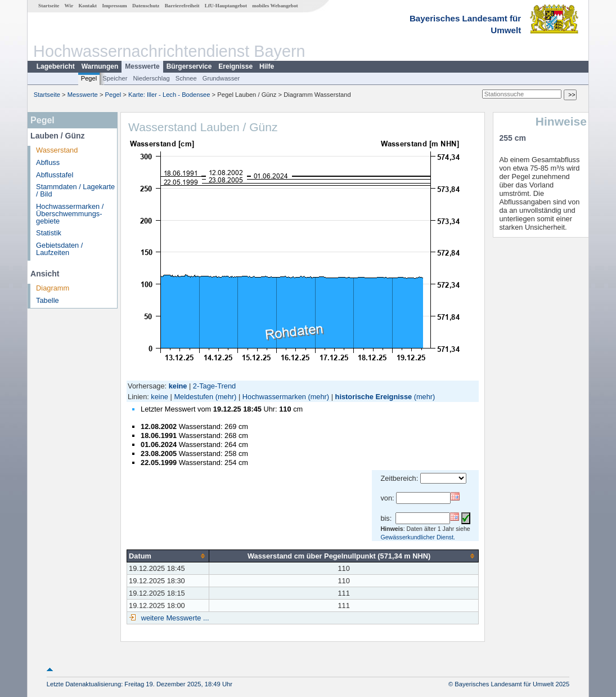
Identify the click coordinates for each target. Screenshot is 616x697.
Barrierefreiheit (182, 6)
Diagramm (53, 288)
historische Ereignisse (374, 397)
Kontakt (87, 6)
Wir (69, 6)
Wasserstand (57, 150)
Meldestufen (194, 397)
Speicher (115, 78)
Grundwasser (221, 78)
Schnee (186, 78)
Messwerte (142, 66)
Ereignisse (235, 66)
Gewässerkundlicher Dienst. (418, 537)
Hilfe (267, 66)
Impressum (114, 6)
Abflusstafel (55, 175)
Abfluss (48, 162)
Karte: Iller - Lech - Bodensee (169, 95)
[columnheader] (168, 556)
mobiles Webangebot (275, 6)
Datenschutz (146, 6)
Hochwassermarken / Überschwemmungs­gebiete (70, 214)
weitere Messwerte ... (174, 618)
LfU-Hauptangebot (226, 6)
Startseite (49, 6)
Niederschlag (151, 78)
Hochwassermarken (274, 397)
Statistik (49, 233)
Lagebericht (56, 66)
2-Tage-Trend (214, 386)
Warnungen (100, 66)
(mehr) (226, 397)
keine (159, 397)
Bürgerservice (189, 66)
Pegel (89, 78)
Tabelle (48, 300)
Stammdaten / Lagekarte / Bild (75, 190)
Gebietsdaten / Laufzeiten (59, 249)
